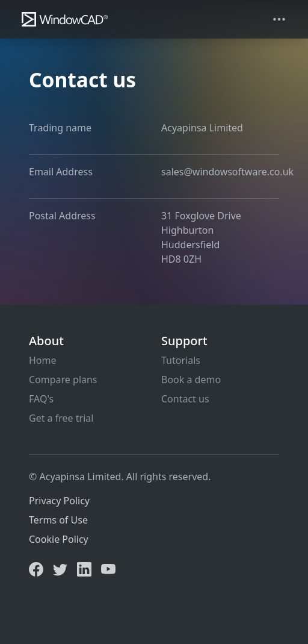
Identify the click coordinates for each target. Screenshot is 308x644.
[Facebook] (36, 568)
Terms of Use (58, 520)
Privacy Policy (59, 501)
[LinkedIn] (84, 568)
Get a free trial (61, 418)
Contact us (185, 399)
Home (43, 360)
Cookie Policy (59, 539)
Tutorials (181, 360)
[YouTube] (108, 568)
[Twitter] (60, 568)
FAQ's (41, 399)
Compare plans (63, 380)
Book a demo (191, 380)
